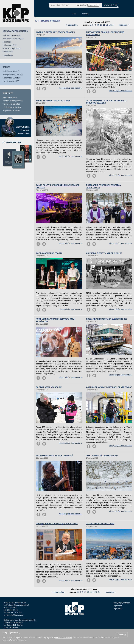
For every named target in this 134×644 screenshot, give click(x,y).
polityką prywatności (63, 638)
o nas (74, 14)
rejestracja (8, 55)
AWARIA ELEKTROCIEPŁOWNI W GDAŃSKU (55, 32)
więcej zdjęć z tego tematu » (70, 88)
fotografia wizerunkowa (14, 75)
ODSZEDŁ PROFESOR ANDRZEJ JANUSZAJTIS (57, 524)
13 (110, 25)
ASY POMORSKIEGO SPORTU (49, 253)
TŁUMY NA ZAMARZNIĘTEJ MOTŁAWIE (53, 100)
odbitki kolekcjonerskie (13, 101)
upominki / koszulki (12, 111)
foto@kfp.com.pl (17, 615)
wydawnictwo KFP (12, 81)
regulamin (118, 606)
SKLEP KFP (8, 93)
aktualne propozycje (12, 35)
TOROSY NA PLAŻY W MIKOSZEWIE (102, 455)
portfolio (7, 42)
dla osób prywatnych (13, 48)
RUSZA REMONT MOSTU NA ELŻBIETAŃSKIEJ (107, 319)
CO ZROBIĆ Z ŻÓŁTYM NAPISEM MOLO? (104, 253)
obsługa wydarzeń (12, 71)
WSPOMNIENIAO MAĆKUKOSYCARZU (23, 130)
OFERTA (6, 67)
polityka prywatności (122, 603)
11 (104, 25)
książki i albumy (11, 97)
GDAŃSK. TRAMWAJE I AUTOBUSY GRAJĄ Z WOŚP (109, 387)
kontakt (85, 14)
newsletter (8, 52)
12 (107, 25)
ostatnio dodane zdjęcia (14, 39)
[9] (98, 25)
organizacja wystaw (12, 78)
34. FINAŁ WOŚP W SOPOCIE (49, 387)
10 (101, 25)
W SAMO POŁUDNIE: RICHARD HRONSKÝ (54, 455)
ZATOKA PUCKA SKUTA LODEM (100, 524)
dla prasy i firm (10, 45)
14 (112, 25)
